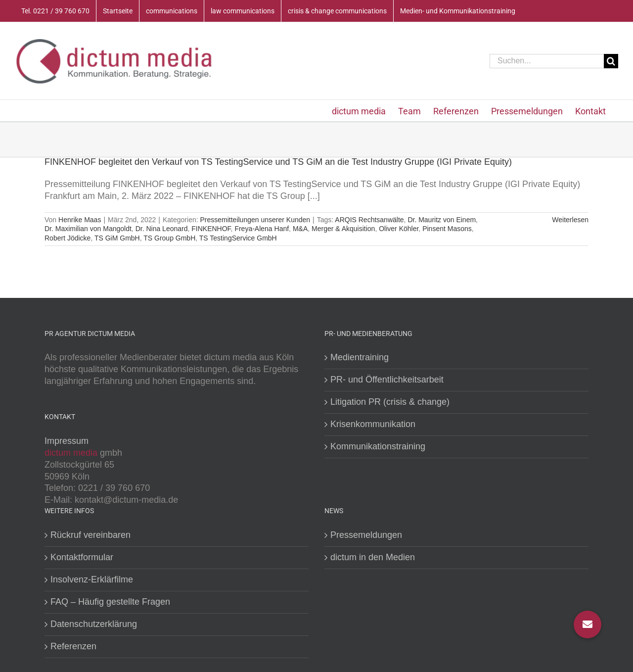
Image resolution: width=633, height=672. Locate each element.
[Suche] (611, 61)
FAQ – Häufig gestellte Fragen (110, 602)
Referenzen (73, 646)
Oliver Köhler (399, 229)
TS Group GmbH (169, 238)
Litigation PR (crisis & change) (390, 402)
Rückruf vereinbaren (90, 535)
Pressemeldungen (366, 535)
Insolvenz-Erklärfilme (92, 579)
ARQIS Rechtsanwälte (369, 220)
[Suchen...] (547, 61)
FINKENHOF (211, 229)
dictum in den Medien (373, 557)
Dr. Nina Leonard (162, 229)
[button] (588, 624)
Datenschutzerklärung (94, 624)
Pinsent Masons (447, 229)
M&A (300, 229)
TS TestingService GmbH (238, 238)
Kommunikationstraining (378, 446)
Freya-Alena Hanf (262, 229)
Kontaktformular (82, 557)
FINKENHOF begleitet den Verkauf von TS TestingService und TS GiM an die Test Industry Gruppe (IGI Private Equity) (278, 162)
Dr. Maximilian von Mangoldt (88, 229)
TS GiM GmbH (117, 238)
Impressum (67, 441)
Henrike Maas (80, 220)
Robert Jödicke (68, 238)
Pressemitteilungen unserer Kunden (255, 220)
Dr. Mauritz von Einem (442, 220)
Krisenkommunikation (373, 424)
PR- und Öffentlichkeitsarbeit (387, 380)
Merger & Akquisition (343, 229)
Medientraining (360, 357)
